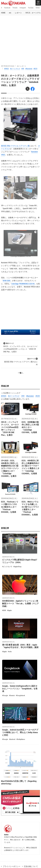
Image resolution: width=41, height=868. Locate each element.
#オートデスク (15, 69)
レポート (18, 13)
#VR (23, 69)
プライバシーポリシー (12, 866)
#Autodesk (29, 69)
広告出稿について (31, 866)
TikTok (38, 8)
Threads (15, 8)
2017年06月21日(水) (8, 66)
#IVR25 (7, 69)
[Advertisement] (20, 37)
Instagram (23, 8)
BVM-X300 (7, 281)
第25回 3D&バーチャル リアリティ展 (15, 146)
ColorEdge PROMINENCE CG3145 (23, 284)
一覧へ (21, 373)
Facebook (7, 8)
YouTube (31, 8)
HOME (3, 13)
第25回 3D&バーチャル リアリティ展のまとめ (21, 362)
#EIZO (35, 69)
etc (10, 13)
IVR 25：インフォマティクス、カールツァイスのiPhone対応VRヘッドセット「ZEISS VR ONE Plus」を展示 (20, 347)
